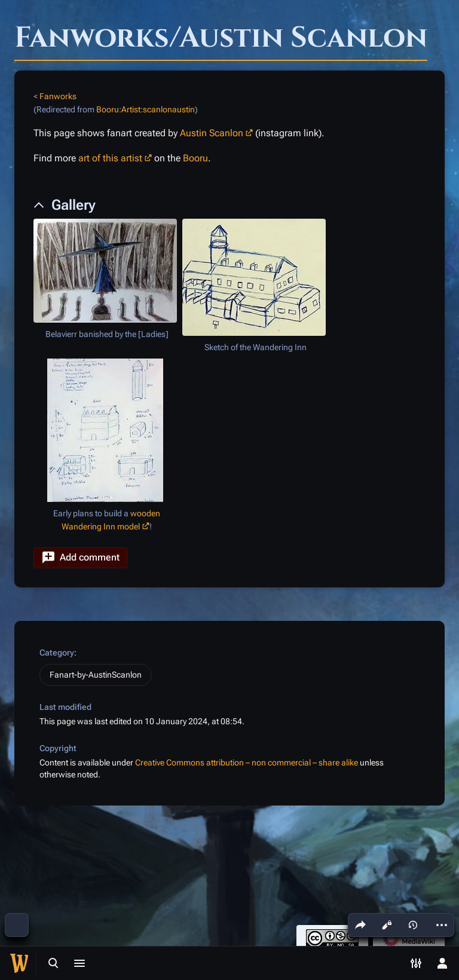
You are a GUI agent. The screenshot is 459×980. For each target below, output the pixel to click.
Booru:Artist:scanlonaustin (146, 109)
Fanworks (58, 96)
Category (57, 653)
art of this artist (110, 158)
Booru (195, 158)
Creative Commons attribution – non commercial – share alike (247, 762)
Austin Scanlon (212, 133)
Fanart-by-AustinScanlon (96, 675)
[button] (80, 558)
